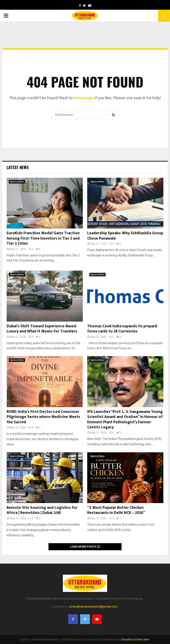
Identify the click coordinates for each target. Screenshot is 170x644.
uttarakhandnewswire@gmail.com (93, 607)
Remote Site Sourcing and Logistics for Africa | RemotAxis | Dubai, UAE (42, 510)
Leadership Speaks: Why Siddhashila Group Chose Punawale (125, 236)
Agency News (17, 182)
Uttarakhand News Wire (135, 640)
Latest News (18, 167)
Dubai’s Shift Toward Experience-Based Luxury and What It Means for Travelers (42, 329)
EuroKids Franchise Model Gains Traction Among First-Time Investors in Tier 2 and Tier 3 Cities (43, 238)
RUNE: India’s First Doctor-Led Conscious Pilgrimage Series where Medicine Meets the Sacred (43, 417)
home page (84, 98)
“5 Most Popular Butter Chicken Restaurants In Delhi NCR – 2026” (116, 510)
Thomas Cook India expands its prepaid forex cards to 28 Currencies (122, 329)
